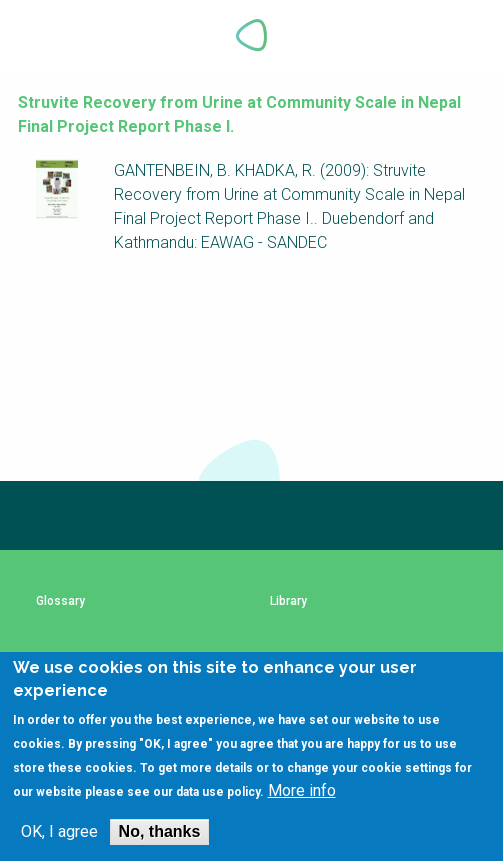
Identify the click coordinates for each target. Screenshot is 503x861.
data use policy (218, 793)
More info (302, 792)
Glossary (60, 601)
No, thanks (160, 832)
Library (288, 601)
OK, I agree (59, 833)
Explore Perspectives (463, 35)
